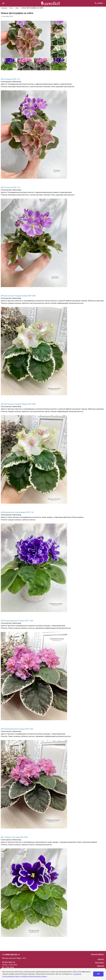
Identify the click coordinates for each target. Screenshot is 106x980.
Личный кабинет (97, 954)
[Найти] (96, 3)
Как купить (100, 963)
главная (4, 8)
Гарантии (100, 966)
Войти (100, 3)
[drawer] (3, 3)
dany (17, 8)
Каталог (101, 959)
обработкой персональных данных (34, 976)
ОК (98, 974)
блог (11, 8)
